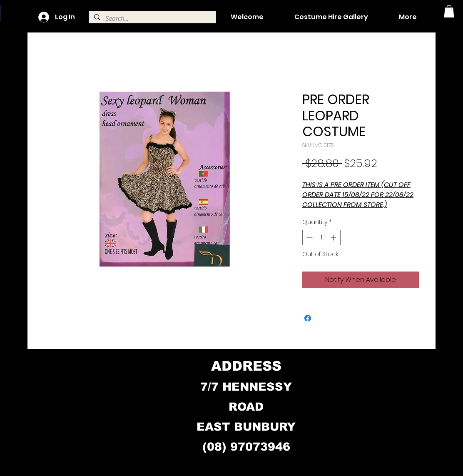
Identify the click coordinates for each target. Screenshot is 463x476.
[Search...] (152, 19)
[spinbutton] (321, 238)
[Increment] (334, 238)
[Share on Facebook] (308, 318)
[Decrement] (309, 238)
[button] (449, 11)
